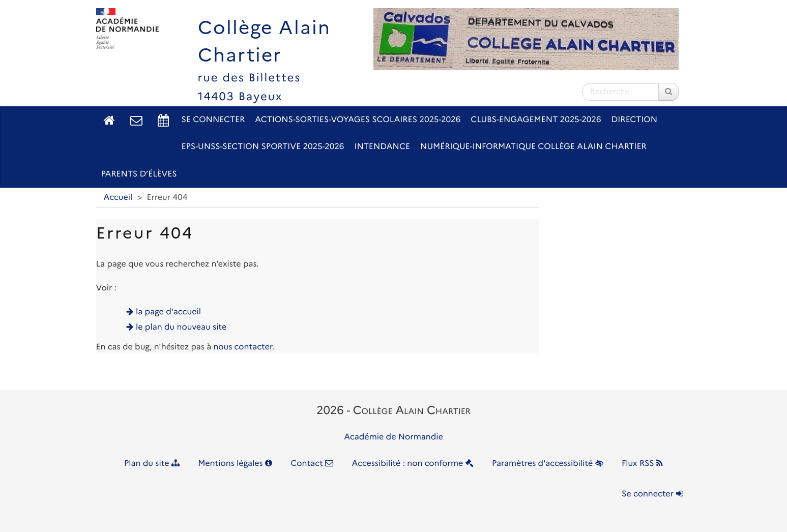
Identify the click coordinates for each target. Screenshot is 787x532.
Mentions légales (235, 464)
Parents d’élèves (139, 174)
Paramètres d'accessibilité (548, 464)
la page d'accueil (168, 312)
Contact (312, 464)
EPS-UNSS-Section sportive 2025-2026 (263, 147)
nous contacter (242, 347)
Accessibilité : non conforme (413, 464)
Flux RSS (642, 464)
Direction (635, 120)
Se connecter (213, 120)
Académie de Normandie (393, 437)
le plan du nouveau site (181, 327)
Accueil (118, 198)
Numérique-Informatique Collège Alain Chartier (533, 147)
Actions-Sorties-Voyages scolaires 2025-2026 (358, 120)
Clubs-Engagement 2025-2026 (536, 120)
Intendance (382, 147)
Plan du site (152, 464)
